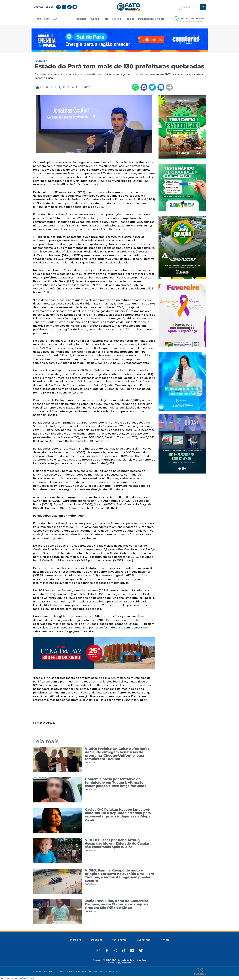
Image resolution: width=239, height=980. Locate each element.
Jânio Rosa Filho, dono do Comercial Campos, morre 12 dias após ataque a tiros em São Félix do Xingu (117, 904)
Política (130, 19)
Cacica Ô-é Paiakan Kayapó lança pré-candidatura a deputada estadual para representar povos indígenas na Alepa (118, 813)
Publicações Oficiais (151, 19)
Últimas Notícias (43, 7)
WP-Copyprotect (31, 978)
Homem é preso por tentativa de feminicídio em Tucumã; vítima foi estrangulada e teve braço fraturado (116, 782)
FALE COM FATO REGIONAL (192, 19)
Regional (82, 19)
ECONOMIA (41, 61)
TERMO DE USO (119, 940)
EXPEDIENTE (97, 940)
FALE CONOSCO (143, 940)
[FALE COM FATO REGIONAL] (176, 19)
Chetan (19, 978)
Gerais (95, 19)
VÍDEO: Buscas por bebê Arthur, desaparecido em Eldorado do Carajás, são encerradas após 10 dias (118, 843)
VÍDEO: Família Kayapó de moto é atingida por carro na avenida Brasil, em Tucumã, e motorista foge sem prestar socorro (119, 875)
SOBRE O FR (75, 940)
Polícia (117, 19)
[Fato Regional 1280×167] (120, 51)
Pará (106, 19)
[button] (135, 87)
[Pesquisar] (203, 7)
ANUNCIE (165, 940)
